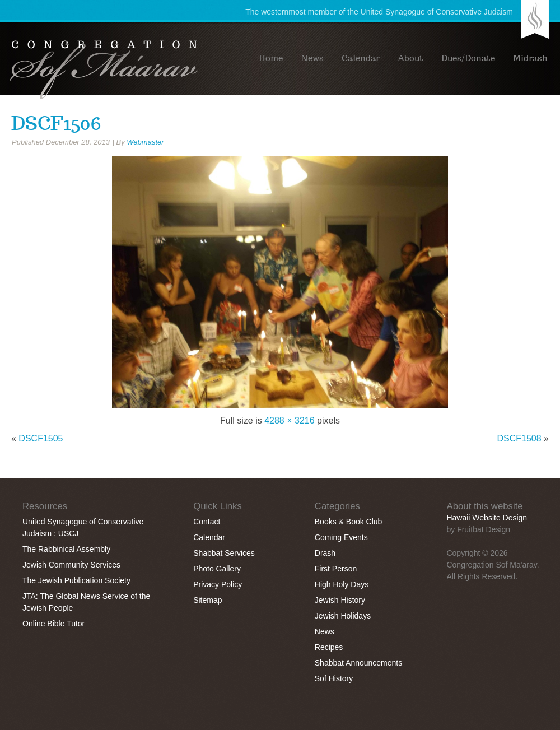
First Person (336, 569)
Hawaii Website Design (487, 518)
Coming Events (341, 537)
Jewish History (340, 600)
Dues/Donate (468, 58)
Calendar (361, 58)
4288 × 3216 (289, 420)
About (410, 58)
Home (271, 58)
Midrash (530, 58)
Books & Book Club (349, 522)
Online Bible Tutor (53, 624)
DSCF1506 (56, 123)
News (312, 58)
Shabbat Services (224, 553)
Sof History (334, 678)
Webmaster (145, 142)
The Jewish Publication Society (76, 580)
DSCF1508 (519, 438)
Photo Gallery (217, 569)
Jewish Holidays (343, 616)
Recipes (329, 647)
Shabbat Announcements (358, 663)
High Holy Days (342, 584)
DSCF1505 (41, 438)
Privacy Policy (218, 584)
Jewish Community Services (71, 565)
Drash (325, 553)
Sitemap (207, 600)
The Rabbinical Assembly (66, 549)
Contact (207, 522)
